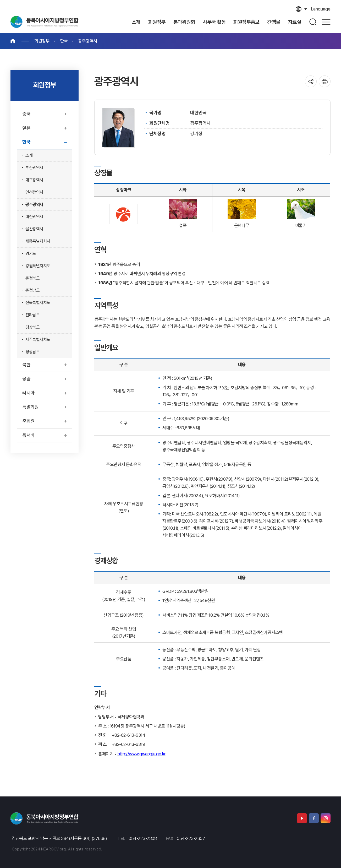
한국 (64, 41)
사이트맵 (326, 22)
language (321, 9)
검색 (313, 22)
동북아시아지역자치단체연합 (45, 22)
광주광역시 (88, 41)
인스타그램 (326, 818)
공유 (311, 81)
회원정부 (42, 41)
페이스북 (314, 818)
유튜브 (302, 818)
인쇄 (325, 81)
